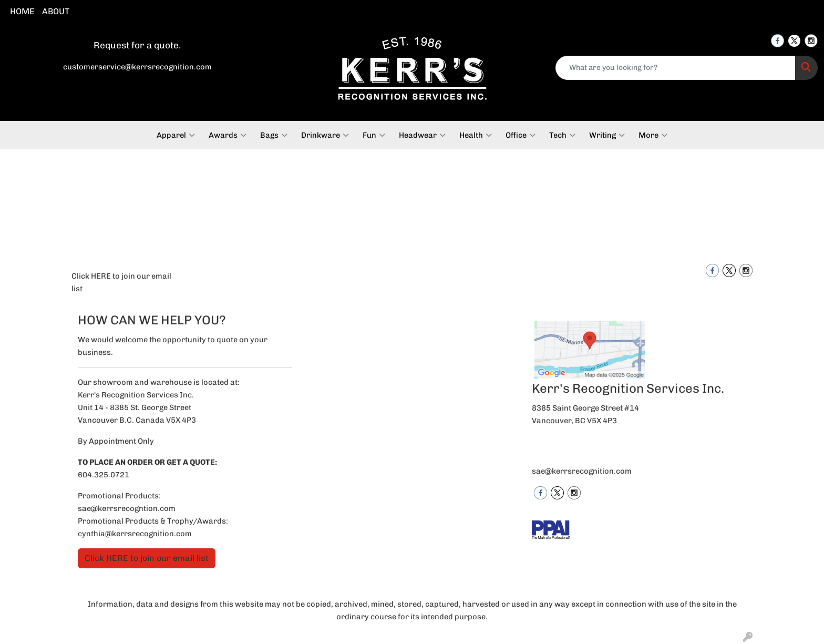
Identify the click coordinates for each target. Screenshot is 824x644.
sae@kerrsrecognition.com (582, 471)
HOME (22, 11)
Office (521, 135)
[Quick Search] (676, 68)
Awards (228, 135)
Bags (274, 135)
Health (476, 135)
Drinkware (325, 135)
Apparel (176, 135)
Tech (562, 135)
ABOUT (56, 11)
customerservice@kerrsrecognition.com (137, 67)
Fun (374, 135)
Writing (607, 135)
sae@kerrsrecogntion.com (127, 508)
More (653, 135)
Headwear (422, 135)
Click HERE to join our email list (121, 282)
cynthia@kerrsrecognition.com (135, 534)
